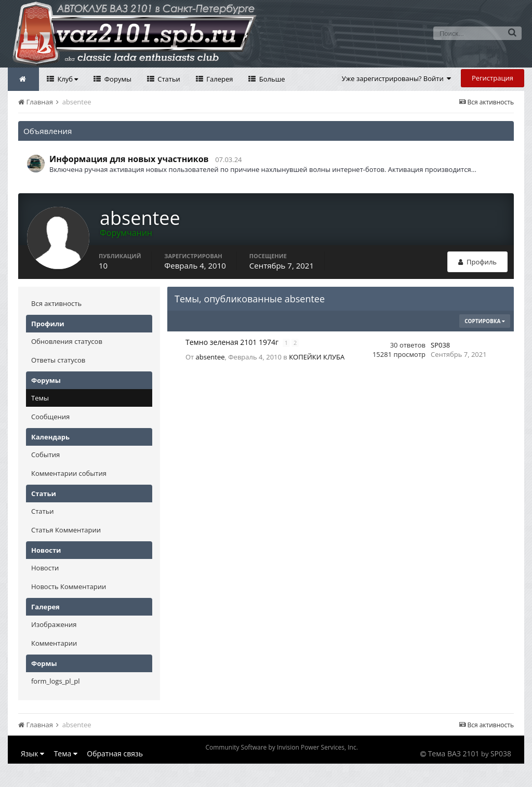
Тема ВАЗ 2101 (454, 753)
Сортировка (485, 321)
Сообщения (50, 417)
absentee (210, 357)
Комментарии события (69, 473)
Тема (66, 753)
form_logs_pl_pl (55, 681)
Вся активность (56, 303)
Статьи (168, 79)
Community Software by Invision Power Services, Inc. (281, 747)
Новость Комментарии (69, 586)
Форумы (117, 79)
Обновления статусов (67, 341)
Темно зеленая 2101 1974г (233, 342)
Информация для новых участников (129, 159)
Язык (32, 753)
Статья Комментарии (66, 530)
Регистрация (493, 78)
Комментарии (54, 643)
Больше (271, 79)
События (45, 455)
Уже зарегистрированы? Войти (397, 78)
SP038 (440, 345)
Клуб (67, 79)
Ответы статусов (58, 360)
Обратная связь (115, 753)
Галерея (219, 79)
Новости (45, 568)
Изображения (54, 624)
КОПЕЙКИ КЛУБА (317, 357)
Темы (40, 398)
